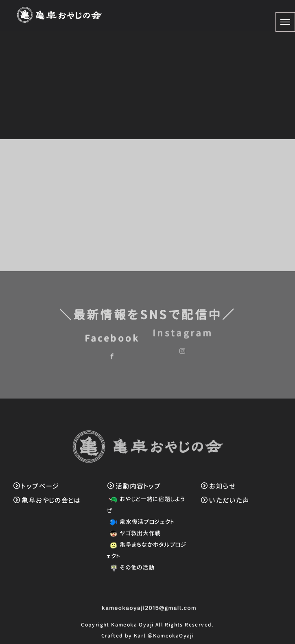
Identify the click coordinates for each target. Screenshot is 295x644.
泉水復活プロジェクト (140, 522)
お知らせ (219, 486)
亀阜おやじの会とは (47, 500)
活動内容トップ (134, 486)
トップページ (36, 486)
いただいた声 (225, 500)
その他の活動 (130, 567)
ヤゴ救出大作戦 (134, 533)
